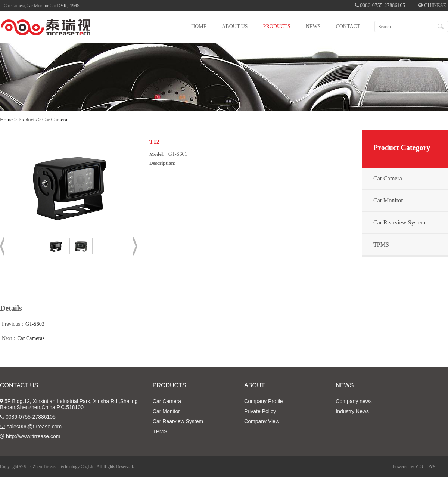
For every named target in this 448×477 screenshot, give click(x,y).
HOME (199, 26)
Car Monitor (388, 200)
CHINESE (432, 5)
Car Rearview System (399, 222)
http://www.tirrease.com (33, 436)
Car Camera (55, 120)
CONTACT (348, 26)
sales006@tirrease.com (34, 427)
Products (27, 120)
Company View (262, 421)
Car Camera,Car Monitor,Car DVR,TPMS (42, 6)
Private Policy (260, 411)
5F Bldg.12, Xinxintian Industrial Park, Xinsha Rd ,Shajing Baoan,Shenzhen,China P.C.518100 (69, 404)
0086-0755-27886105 (31, 417)
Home (6, 120)
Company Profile (264, 401)
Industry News (352, 411)
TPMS (381, 244)
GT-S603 (35, 324)
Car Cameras (31, 338)
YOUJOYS (425, 467)
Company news (354, 401)
